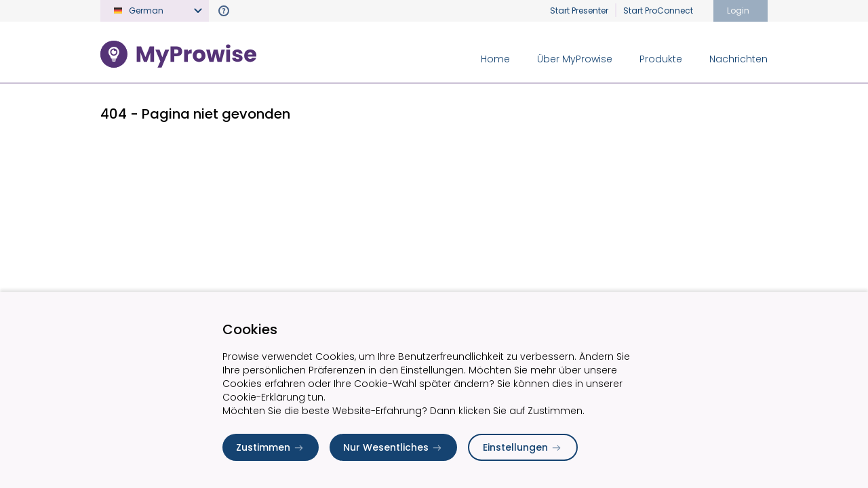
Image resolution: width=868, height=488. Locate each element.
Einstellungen (523, 447)
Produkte (661, 59)
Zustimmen (271, 447)
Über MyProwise (575, 59)
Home (495, 59)
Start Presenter (579, 11)
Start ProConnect (658, 11)
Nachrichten (738, 59)
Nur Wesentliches (393, 447)
